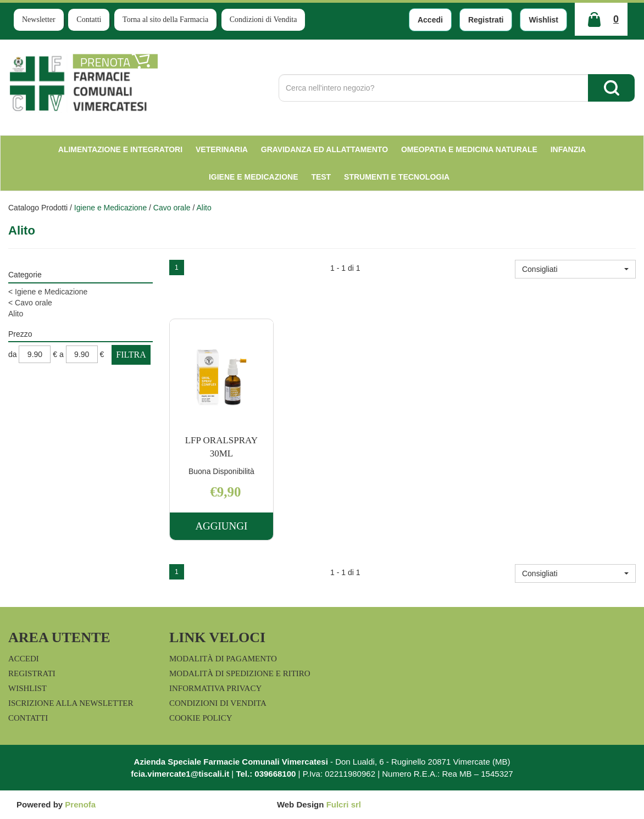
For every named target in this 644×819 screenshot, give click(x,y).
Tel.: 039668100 (266, 774)
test (321, 177)
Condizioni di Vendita (263, 19)
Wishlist (543, 20)
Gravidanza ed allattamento (324, 149)
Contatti (89, 19)
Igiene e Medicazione (254, 177)
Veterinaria (222, 149)
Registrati (486, 20)
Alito (16, 314)
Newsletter (39, 19)
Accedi (430, 20)
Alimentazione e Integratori (120, 149)
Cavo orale (172, 208)
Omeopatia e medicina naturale (469, 149)
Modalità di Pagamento (223, 659)
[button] (575, 269)
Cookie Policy (201, 718)
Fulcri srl (344, 804)
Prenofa (80, 804)
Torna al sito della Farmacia (165, 19)
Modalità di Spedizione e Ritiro (240, 673)
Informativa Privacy (215, 688)
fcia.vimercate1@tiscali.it (180, 774)
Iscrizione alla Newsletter (71, 703)
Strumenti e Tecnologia (397, 177)
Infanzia (568, 149)
